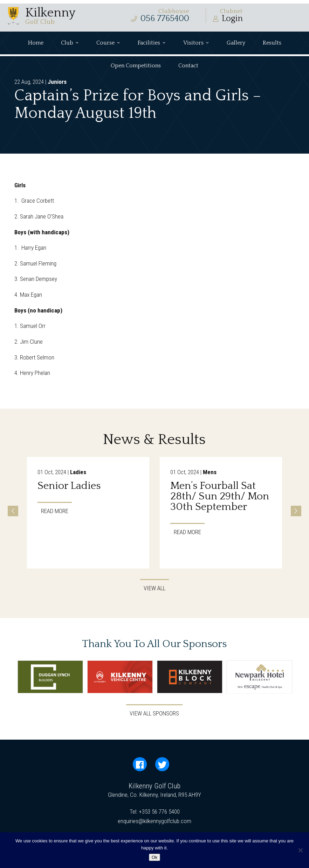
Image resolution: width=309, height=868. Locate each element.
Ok (155, 857)
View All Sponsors (154, 713)
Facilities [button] (152, 43)
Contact (188, 66)
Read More (55, 511)
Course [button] (108, 43)
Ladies (78, 472)
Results (272, 43)
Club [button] (70, 43)
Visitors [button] (196, 43)
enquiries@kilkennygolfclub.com (154, 821)
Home (36, 43)
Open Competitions (136, 66)
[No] (300, 850)
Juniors (57, 82)
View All (154, 588)
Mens (210, 472)
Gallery (236, 43)
